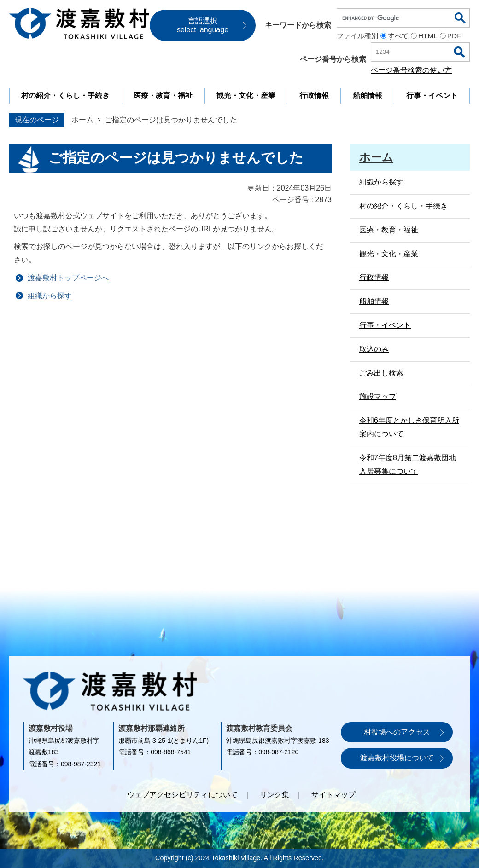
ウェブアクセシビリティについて (182, 795)
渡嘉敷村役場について (397, 758)
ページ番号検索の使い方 (411, 70)
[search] (396, 18)
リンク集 (275, 795)
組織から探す (50, 296)
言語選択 (203, 25)
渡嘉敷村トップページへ (68, 278)
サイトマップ (333, 795)
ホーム (82, 120)
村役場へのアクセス (397, 732)
